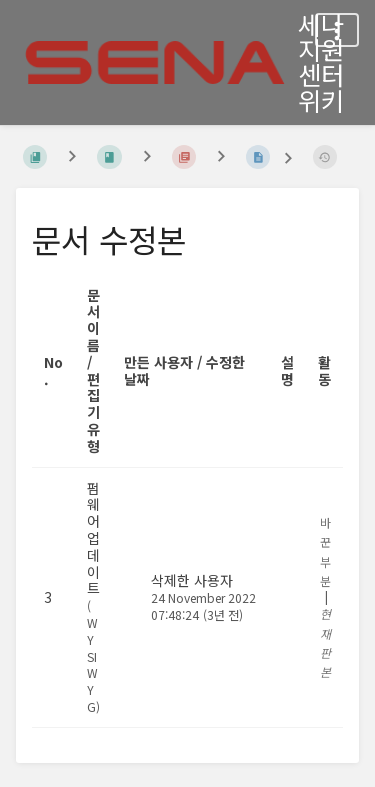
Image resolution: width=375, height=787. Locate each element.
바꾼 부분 (325, 551)
